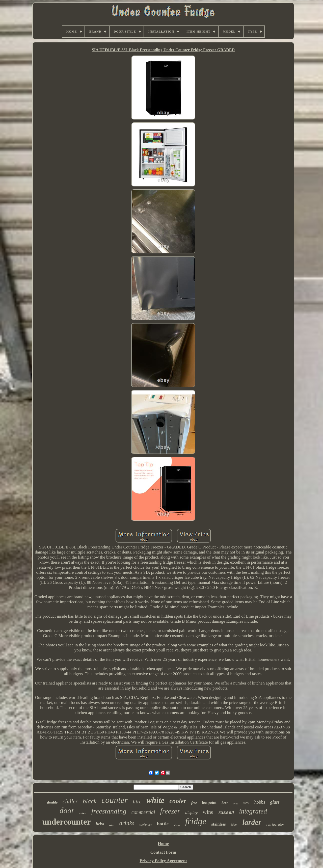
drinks (127, 823)
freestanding (109, 811)
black (90, 801)
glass (275, 802)
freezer (170, 811)
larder (252, 822)
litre (137, 802)
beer (225, 803)
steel (246, 803)
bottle (163, 824)
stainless (218, 824)
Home (163, 844)
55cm (234, 825)
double (52, 803)
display (191, 813)
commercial (143, 812)
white (155, 800)
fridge (196, 821)
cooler (178, 801)
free (194, 803)
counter (115, 800)
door (67, 811)
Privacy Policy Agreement (163, 861)
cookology (145, 825)
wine (208, 812)
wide (236, 803)
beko (100, 824)
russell (226, 812)
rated (83, 813)
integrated (253, 811)
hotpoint (209, 803)
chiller (70, 801)
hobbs (260, 802)
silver (177, 825)
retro (112, 825)
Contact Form (163, 852)
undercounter (66, 822)
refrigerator (275, 824)
